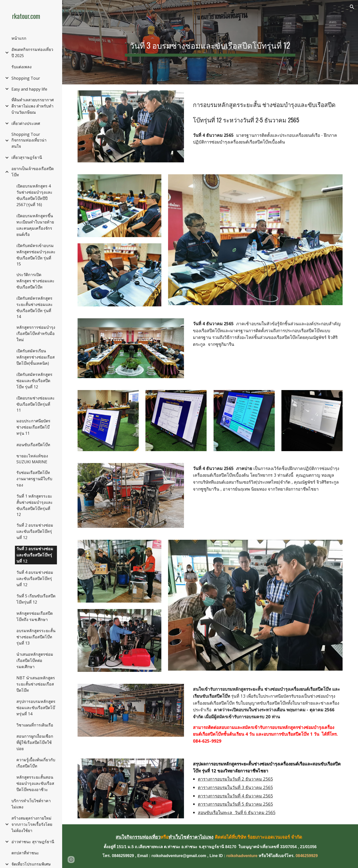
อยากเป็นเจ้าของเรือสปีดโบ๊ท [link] (33, 172)
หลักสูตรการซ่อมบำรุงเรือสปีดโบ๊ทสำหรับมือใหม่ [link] (36, 333)
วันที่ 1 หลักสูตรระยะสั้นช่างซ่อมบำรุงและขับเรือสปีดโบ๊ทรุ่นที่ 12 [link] (35, 505)
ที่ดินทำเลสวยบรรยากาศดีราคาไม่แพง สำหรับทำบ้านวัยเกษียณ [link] (33, 106)
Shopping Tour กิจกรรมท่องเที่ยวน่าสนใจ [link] (29, 140)
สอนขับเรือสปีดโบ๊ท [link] (33, 445)
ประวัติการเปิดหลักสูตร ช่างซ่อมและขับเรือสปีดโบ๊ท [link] (35, 281)
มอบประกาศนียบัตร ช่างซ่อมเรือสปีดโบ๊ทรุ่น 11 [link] (33, 427)
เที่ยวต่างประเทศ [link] (26, 123)
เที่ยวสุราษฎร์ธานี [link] (27, 157)
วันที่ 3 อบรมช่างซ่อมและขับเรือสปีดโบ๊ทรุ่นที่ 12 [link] (35, 555)
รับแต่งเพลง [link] (22, 67)
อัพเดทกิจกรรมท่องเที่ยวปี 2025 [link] (32, 53)
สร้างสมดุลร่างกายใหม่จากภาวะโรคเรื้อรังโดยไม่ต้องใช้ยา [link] (32, 824)
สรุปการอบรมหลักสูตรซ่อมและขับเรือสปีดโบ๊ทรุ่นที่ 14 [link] (36, 708)
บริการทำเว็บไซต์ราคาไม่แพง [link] (31, 804)
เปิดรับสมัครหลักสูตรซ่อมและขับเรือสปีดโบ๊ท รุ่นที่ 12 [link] (34, 381)
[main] (210, 42)
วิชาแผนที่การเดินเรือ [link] (35, 725)
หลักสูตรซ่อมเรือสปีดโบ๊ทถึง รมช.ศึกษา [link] (35, 616)
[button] (352, 7)
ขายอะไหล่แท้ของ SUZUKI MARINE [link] (32, 459)
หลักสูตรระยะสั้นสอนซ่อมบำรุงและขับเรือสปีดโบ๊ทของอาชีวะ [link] (35, 783)
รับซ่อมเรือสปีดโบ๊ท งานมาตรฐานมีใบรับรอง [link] (34, 479)
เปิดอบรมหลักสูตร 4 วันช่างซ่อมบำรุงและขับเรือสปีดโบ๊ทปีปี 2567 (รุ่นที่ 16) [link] (34, 195)
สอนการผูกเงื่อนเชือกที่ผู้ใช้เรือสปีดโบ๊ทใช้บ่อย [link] (35, 742)
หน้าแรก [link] (19, 38)
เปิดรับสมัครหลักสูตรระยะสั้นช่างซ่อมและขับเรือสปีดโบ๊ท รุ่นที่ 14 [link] (35, 307)
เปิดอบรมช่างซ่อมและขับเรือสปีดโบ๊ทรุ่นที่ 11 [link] (36, 404)
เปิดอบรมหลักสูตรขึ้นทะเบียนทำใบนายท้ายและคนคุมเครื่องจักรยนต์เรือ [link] (35, 225)
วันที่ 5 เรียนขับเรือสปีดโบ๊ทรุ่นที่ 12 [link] (36, 599)
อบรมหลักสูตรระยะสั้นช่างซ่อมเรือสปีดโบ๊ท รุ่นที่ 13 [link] (36, 637)
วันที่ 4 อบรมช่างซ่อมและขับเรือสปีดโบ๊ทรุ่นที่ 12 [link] (35, 579)
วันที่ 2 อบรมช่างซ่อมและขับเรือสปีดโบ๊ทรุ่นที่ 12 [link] (35, 531)
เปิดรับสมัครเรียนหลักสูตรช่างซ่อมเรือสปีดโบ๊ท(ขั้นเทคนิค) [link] (36, 357)
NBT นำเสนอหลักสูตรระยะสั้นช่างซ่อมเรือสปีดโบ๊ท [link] (36, 684)
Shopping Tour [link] (26, 78)
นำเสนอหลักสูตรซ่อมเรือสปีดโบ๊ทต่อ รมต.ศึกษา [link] (35, 660)
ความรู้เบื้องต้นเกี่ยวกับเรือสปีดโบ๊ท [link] (36, 763)
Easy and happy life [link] (29, 89)
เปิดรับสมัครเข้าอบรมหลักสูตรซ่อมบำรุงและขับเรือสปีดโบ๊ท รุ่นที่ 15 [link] (36, 255)
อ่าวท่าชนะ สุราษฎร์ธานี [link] (33, 842)
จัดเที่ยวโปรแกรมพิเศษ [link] (31, 864)
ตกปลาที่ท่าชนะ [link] (25, 853)
